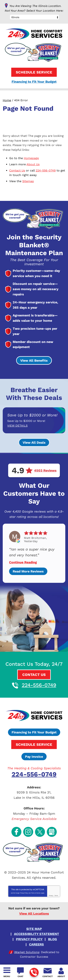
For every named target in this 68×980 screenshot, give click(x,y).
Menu (7, 976)
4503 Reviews (45, 470)
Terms (56, 896)
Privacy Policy (24, 893)
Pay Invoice (34, 757)
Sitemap (28, 181)
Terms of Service (36, 893)
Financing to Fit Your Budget (34, 82)
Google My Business (52, 832)
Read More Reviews (28, 571)
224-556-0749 (34, 973)
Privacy (51, 896)
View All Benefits (34, 360)
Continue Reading (23, 562)
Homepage (31, 158)
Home (7, 100)
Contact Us (17, 170)
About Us (33, 164)
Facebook (16, 832)
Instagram (28, 832)
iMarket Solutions (27, 952)
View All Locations (34, 913)
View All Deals (34, 442)
